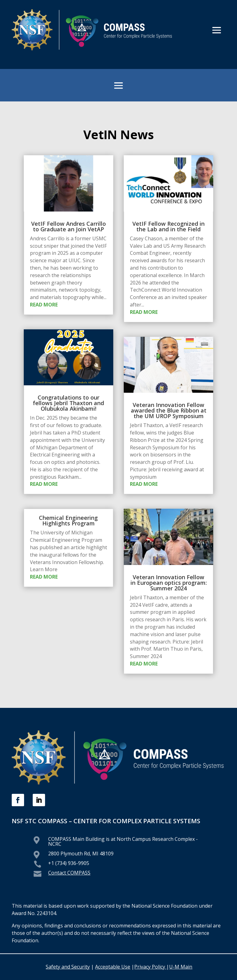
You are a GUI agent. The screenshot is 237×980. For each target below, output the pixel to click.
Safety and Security (68, 967)
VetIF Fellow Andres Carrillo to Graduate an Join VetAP (69, 226)
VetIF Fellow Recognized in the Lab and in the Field (168, 226)
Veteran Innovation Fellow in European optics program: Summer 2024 (169, 583)
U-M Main (181, 967)
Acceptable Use (113, 967)
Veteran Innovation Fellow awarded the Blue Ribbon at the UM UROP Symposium (169, 410)
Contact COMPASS (69, 873)
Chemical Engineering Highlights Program (68, 520)
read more (44, 305)
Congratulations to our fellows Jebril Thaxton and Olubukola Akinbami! (68, 403)
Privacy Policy (150, 967)
